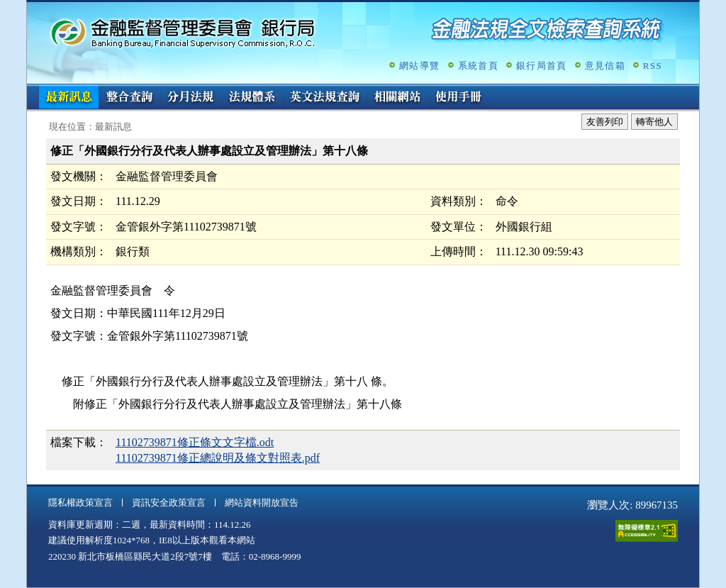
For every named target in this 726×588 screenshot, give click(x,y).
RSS (653, 66)
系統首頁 (478, 66)
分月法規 (191, 98)
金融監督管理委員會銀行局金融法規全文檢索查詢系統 (183, 32)
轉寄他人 (654, 122)
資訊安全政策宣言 (169, 503)
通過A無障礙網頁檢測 (647, 531)
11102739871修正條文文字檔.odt (195, 442)
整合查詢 (130, 98)
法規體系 (252, 98)
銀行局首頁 (542, 66)
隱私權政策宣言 (80, 503)
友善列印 (605, 122)
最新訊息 (69, 98)
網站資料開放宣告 (262, 503)
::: (32, 90)
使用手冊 (459, 98)
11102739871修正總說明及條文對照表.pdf (218, 458)
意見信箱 (605, 66)
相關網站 (398, 98)
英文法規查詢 (325, 98)
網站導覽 (419, 66)
